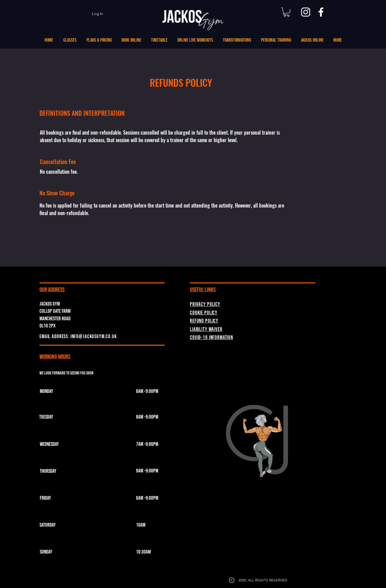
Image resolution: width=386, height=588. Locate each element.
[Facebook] (321, 12)
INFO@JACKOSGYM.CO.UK (94, 337)
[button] (287, 12)
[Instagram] (306, 12)
